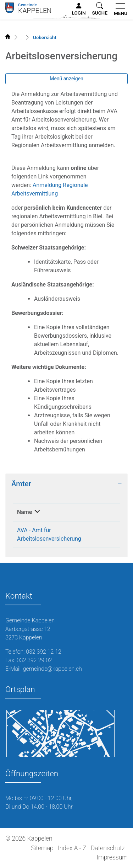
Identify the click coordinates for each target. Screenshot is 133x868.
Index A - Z (72, 848)
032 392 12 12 (44, 652)
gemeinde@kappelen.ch (52, 669)
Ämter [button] (21, 484)
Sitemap (42, 848)
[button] (100, 9)
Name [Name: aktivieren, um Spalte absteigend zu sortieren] (24, 512)
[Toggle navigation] (119, 10)
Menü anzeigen (66, 79)
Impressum (112, 857)
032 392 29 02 (34, 660)
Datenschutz (108, 848)
